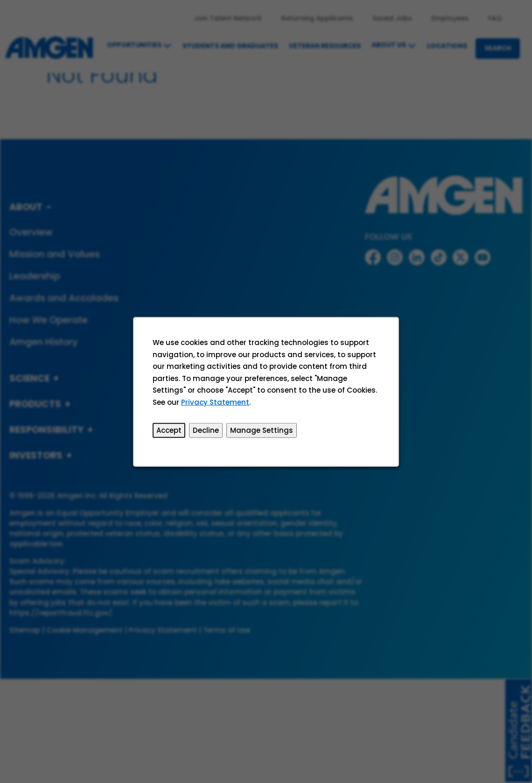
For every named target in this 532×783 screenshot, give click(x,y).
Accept (170, 432)
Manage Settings (262, 432)
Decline (206, 432)
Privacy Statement (216, 404)
